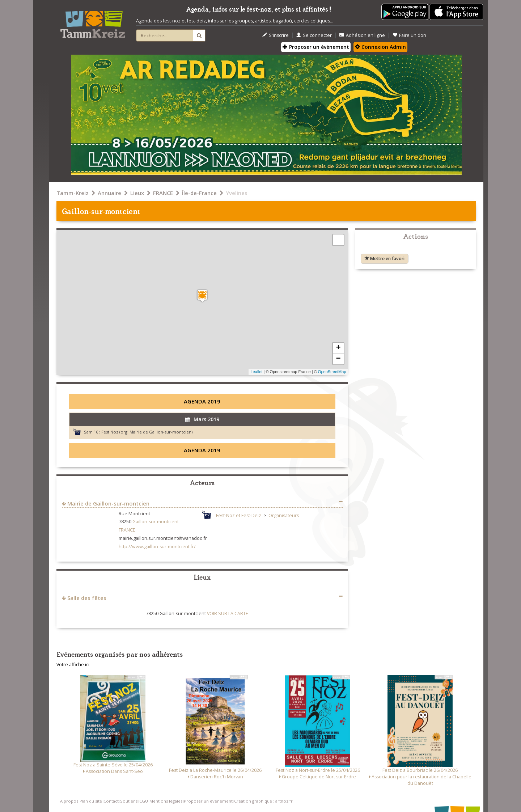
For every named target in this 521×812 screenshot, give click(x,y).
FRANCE (163, 193)
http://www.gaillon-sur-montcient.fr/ (157, 547)
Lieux (137, 193)
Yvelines (237, 193)
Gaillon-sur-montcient (156, 522)
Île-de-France (199, 193)
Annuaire (109, 193)
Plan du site (91, 801)
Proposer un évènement (316, 47)
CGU (144, 801)
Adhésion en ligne (362, 35)
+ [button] (338, 348)
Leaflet (256, 372)
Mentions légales (166, 801)
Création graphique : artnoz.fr (263, 801)
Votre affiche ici (73, 665)
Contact (111, 801)
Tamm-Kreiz (73, 193)
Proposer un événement (208, 801)
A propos (69, 801)
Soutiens (129, 801)
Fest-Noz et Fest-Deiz (239, 515)
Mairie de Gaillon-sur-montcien (108, 503)
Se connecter (314, 35)
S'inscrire (276, 35)
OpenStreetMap (332, 372)
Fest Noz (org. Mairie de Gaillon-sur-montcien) (147, 432)
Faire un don (409, 35)
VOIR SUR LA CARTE (228, 614)
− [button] (338, 359)
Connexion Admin (380, 47)
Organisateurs (284, 515)
